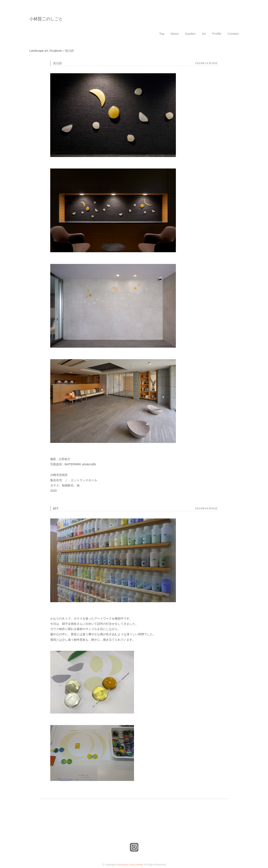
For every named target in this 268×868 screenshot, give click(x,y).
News (175, 34)
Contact (233, 34)
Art (204, 34)
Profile (217, 34)
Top (162, 34)
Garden (190, 34)
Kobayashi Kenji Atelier (130, 865)
